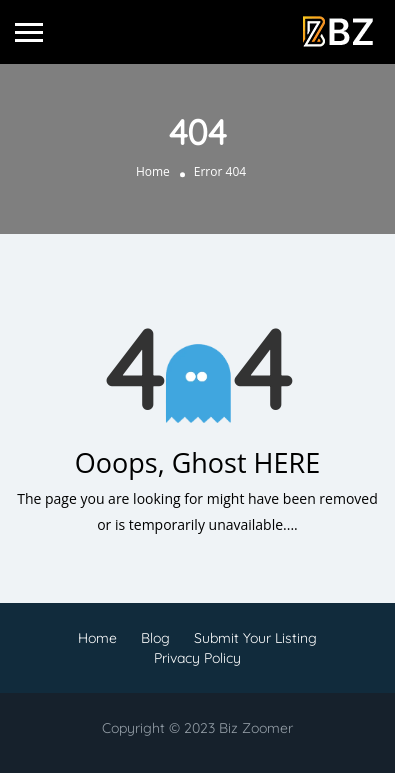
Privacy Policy (197, 658)
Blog (155, 638)
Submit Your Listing (255, 638)
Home (153, 171)
